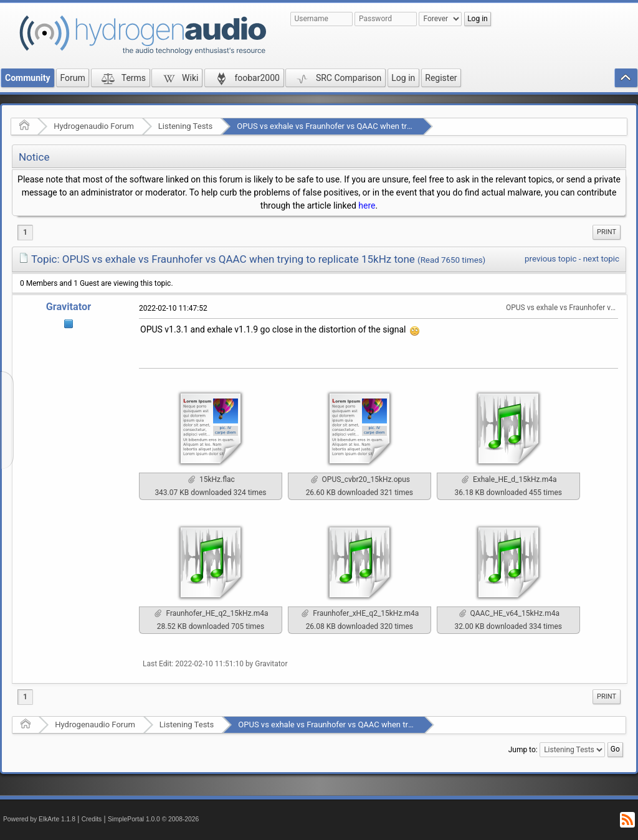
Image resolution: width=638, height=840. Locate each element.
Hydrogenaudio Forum (94, 126)
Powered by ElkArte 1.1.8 (39, 819)
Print (607, 232)
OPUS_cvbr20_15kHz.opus (360, 479)
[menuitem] (607, 232)
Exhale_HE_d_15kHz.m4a (509, 479)
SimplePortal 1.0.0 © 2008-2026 (153, 819)
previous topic (550, 259)
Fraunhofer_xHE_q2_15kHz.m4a (360, 613)
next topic (601, 259)
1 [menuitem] (25, 232)
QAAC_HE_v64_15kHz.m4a (509, 613)
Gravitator (69, 307)
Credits (92, 819)
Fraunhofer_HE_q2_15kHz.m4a (211, 613)
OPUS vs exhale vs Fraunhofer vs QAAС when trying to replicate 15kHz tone (372, 126)
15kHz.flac (212, 479)
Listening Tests (186, 126)
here (367, 205)
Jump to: (523, 750)
